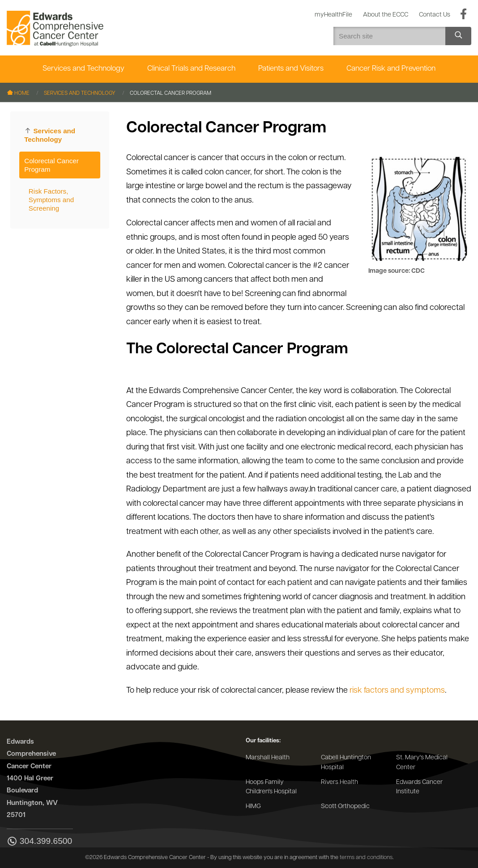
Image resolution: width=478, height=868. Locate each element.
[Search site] (458, 36)
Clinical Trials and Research (191, 69)
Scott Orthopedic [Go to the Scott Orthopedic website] (345, 807)
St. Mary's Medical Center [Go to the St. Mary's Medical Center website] (422, 763)
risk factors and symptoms (397, 691)
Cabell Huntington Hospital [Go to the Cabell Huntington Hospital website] (346, 763)
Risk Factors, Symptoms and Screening (51, 200)
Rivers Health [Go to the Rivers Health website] (339, 782)
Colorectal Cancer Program (51, 165)
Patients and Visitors (291, 69)
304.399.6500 (39, 842)
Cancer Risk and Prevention (391, 69)
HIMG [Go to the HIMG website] (253, 807)
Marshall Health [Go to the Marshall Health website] (268, 758)
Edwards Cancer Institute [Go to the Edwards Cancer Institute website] (419, 787)
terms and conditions (366, 857)
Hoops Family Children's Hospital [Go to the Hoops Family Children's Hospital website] (271, 787)
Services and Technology (83, 69)
